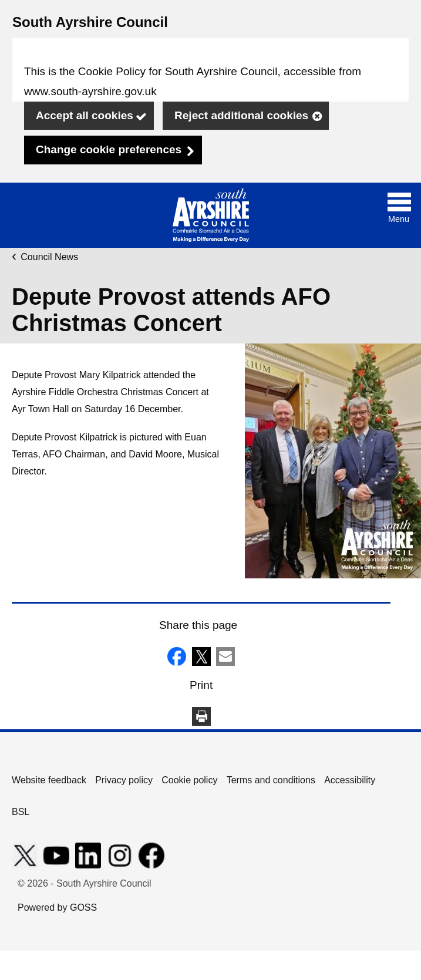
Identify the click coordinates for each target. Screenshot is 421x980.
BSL (21, 812)
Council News (49, 257)
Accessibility (350, 780)
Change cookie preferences (109, 149)
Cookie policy (189, 780)
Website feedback (49, 780)
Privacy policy (124, 780)
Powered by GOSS (57, 907)
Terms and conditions (271, 780)
